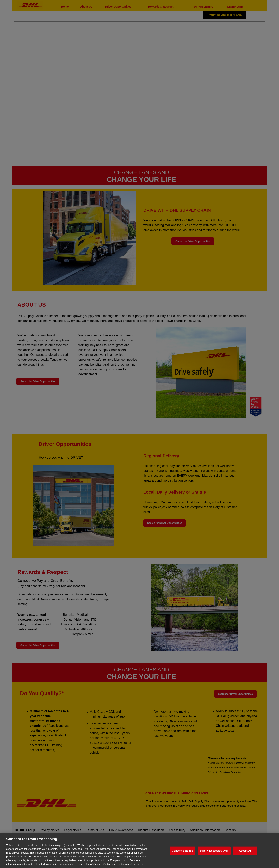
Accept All (245, 851)
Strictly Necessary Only (214, 851)
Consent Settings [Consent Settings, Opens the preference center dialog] (182, 851)
